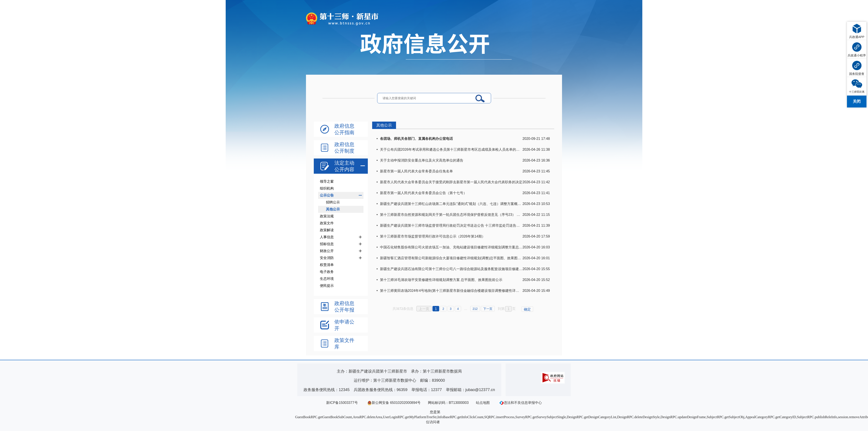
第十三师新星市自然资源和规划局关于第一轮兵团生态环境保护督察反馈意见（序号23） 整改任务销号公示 (462, 215)
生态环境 (327, 279)
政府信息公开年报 (344, 307)
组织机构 (327, 188)
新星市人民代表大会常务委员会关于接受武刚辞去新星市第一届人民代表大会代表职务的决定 (451, 182)
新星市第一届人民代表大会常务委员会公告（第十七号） (423, 193)
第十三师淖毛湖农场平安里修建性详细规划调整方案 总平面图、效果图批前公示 (441, 280)
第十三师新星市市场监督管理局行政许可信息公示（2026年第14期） (433, 236)
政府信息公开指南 (344, 129)
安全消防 (327, 258)
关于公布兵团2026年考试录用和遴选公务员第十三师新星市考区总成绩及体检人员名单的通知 (452, 149)
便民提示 (327, 286)
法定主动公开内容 (344, 166)
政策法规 (327, 216)
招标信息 (327, 244)
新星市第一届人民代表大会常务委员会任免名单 (416, 171)
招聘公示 (333, 202)
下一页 (488, 309)
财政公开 (327, 251)
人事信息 (327, 237)
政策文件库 (344, 343)
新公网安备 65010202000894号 (394, 403)
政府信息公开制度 (344, 148)
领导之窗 (327, 181)
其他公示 (333, 209)
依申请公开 (344, 325)
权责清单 (327, 265)
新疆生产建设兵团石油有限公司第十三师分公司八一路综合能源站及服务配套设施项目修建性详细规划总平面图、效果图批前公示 (479, 269)
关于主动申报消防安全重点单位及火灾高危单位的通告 (422, 160)
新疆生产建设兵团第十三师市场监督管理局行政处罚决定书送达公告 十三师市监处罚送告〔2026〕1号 (458, 225)
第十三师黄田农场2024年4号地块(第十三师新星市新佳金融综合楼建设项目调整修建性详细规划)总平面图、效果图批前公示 (474, 291)
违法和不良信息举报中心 (521, 403)
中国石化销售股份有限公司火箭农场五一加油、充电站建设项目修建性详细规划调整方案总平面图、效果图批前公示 (469, 247)
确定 (527, 309)
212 (475, 309)
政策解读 (327, 230)
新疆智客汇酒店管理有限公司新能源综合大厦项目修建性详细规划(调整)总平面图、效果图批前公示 (456, 258)
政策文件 (327, 223)
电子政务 (327, 272)
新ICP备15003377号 (342, 403)
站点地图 (483, 403)
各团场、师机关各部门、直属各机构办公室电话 (416, 139)
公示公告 (327, 195)
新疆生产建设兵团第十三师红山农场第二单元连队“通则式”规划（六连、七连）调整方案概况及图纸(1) (458, 204)
